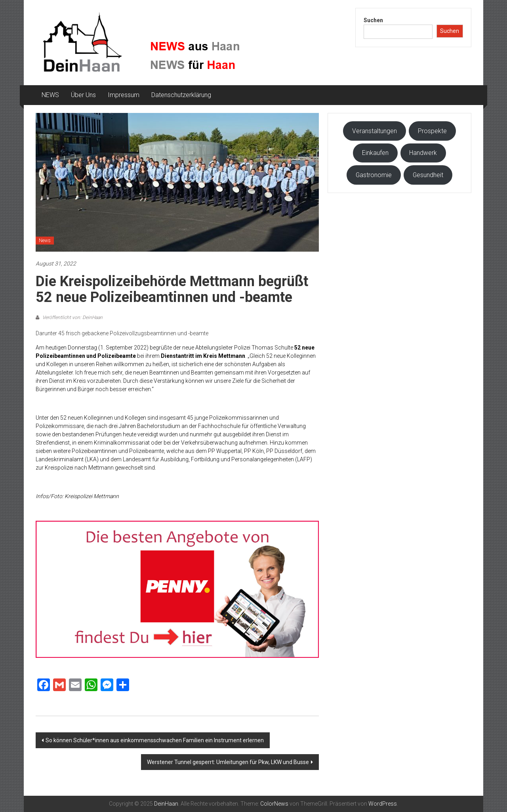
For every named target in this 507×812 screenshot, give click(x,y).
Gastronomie (374, 175)
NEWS (50, 95)
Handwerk (423, 153)
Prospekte (432, 131)
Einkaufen (375, 153)
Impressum (124, 95)
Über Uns (83, 95)
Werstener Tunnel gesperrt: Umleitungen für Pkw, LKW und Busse (228, 762)
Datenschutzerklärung (181, 95)
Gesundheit (428, 175)
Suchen (373, 20)
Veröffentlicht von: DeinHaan (72, 317)
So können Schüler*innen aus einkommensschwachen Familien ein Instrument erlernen (155, 740)
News (45, 241)
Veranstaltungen (375, 131)
